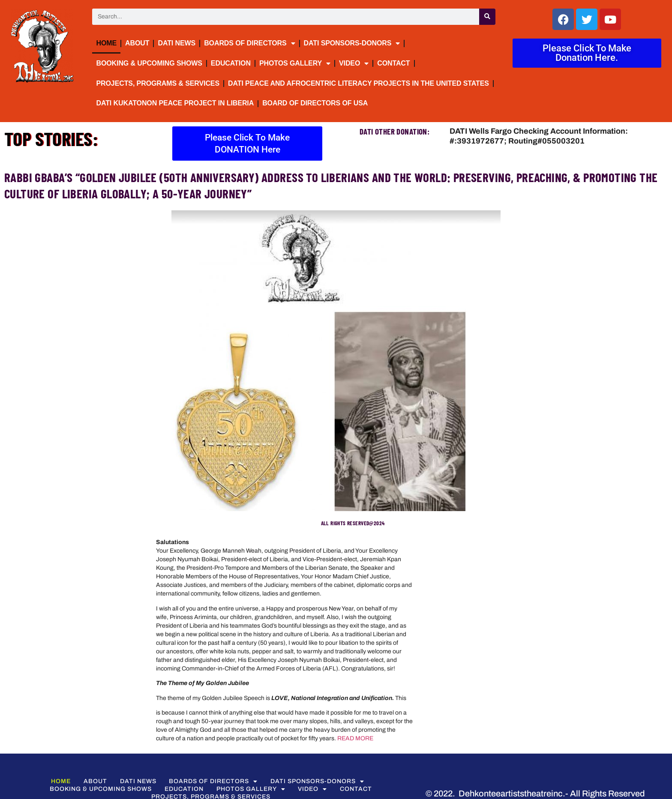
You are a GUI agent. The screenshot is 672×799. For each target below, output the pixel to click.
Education (231, 63)
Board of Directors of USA (315, 103)
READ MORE (355, 738)
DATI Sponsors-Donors (352, 43)
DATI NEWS (177, 43)
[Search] (487, 17)
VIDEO (354, 63)
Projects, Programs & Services (158, 83)
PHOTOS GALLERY (295, 63)
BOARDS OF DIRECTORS (249, 43)
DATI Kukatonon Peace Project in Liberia (175, 103)
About (137, 43)
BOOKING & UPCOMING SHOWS (149, 63)
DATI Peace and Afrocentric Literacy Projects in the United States (358, 83)
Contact (393, 63)
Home (106, 43)
